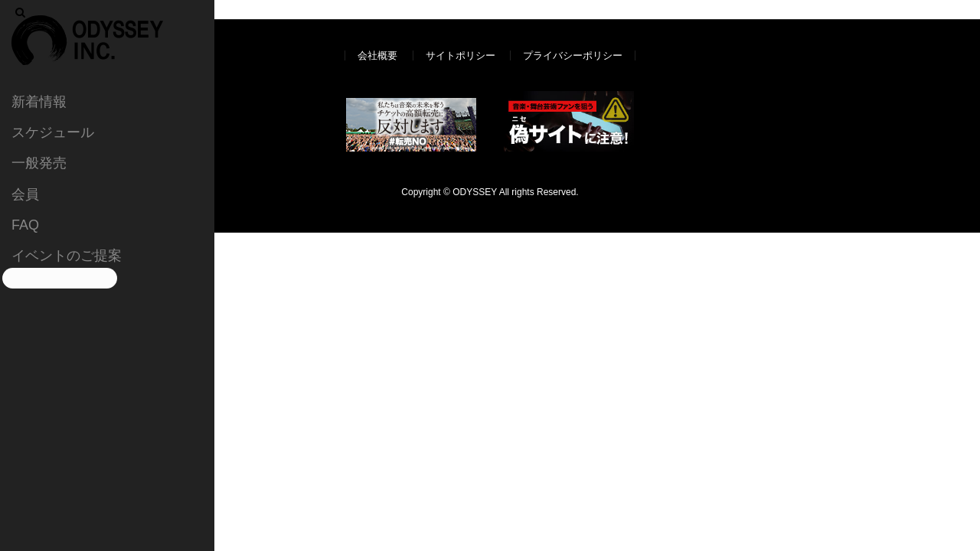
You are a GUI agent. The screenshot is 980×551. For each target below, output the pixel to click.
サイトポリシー (461, 55)
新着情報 (39, 102)
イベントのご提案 (67, 256)
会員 (25, 194)
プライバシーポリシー (573, 55)
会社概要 (377, 55)
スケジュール (53, 132)
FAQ (25, 225)
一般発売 (39, 163)
